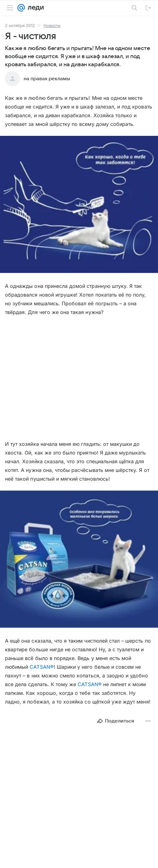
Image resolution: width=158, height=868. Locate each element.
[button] (79, 205)
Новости (52, 25)
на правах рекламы (47, 79)
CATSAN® (41, 667)
